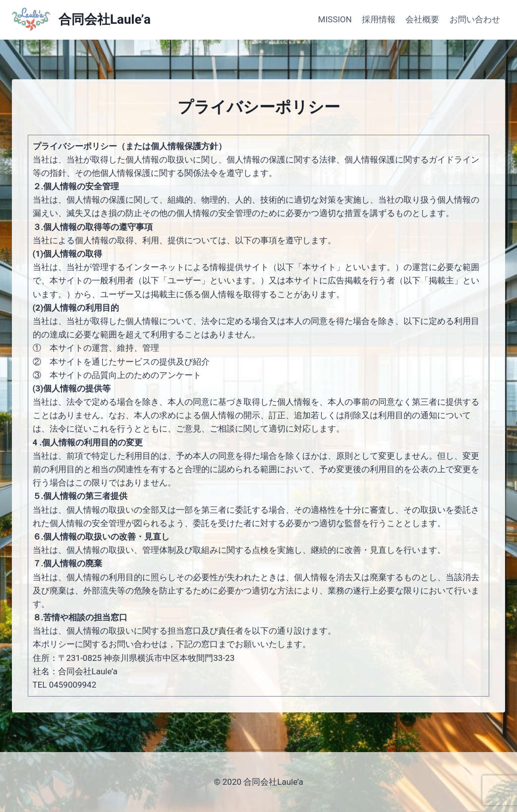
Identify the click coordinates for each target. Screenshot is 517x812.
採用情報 (379, 19)
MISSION (335, 19)
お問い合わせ (475, 19)
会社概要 (422, 19)
